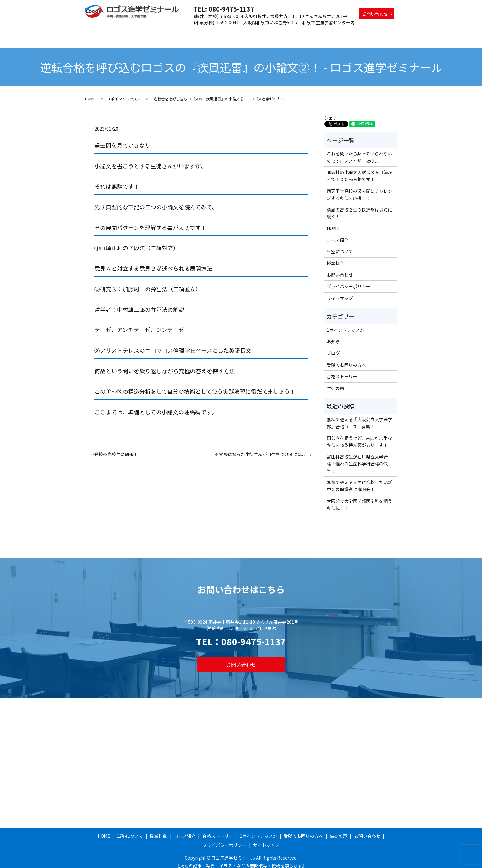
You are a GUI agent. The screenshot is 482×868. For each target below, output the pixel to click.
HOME (148, 32)
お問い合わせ (375, 14)
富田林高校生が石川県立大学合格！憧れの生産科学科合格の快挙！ (357, 458)
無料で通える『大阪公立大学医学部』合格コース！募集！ (359, 417)
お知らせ (335, 336)
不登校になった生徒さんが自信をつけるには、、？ (264, 448)
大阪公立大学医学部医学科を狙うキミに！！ (359, 498)
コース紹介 (230, 32)
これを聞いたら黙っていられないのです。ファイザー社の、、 (359, 151)
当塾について (175, 32)
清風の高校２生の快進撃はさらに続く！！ (359, 207)
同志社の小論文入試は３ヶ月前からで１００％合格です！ (359, 170)
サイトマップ (340, 292)
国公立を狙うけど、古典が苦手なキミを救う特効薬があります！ (359, 436)
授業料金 (204, 32)
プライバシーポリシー (349, 280)
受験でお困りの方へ (349, 32)
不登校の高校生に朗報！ (114, 448)
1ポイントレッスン (304, 32)
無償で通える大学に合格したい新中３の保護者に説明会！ (359, 480)
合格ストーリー (263, 32)
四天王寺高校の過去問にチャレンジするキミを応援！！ (359, 188)
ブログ (333, 347)
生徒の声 (385, 32)
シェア (331, 112)
